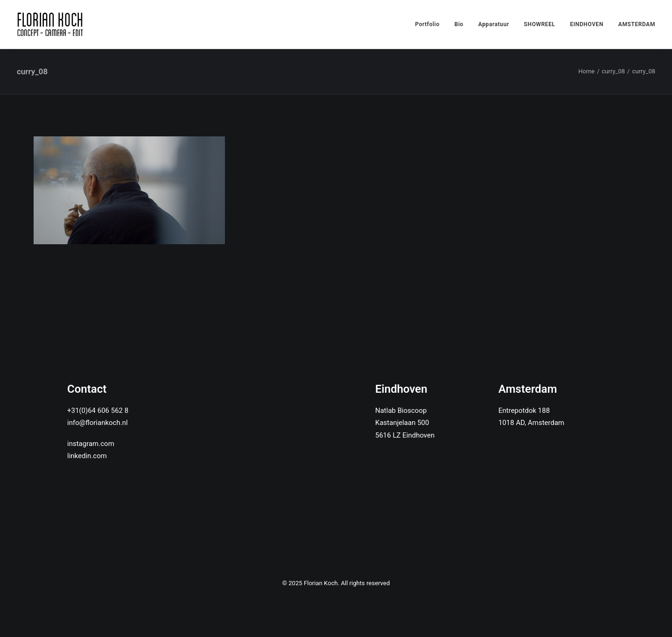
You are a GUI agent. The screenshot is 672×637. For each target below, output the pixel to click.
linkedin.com (87, 456)
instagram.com (91, 444)
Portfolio (427, 24)
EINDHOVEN (587, 24)
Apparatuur (494, 24)
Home (586, 71)
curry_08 (614, 71)
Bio (459, 24)
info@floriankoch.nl (98, 423)
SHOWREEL (540, 24)
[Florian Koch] (52, 24)
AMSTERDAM (637, 24)
